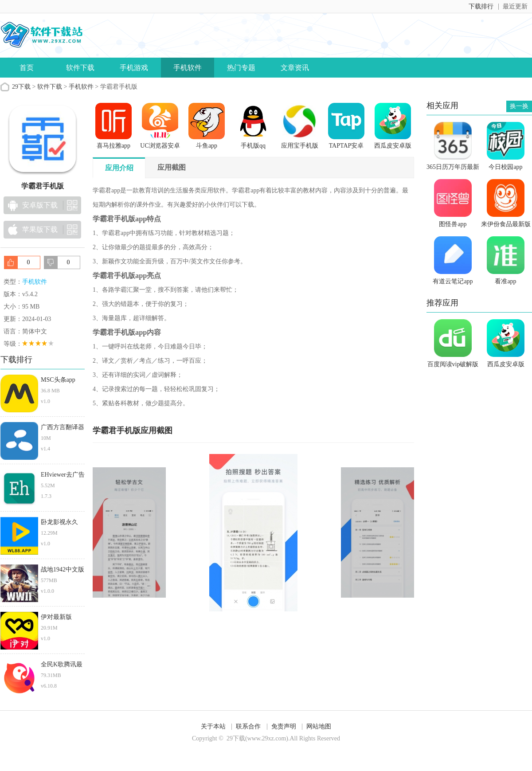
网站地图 (319, 726)
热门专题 (241, 68)
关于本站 (213, 726)
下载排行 (481, 6)
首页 (27, 68)
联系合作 (248, 726)
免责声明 (284, 726)
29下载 (21, 87)
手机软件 (188, 68)
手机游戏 (134, 68)
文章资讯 (295, 68)
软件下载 (80, 68)
